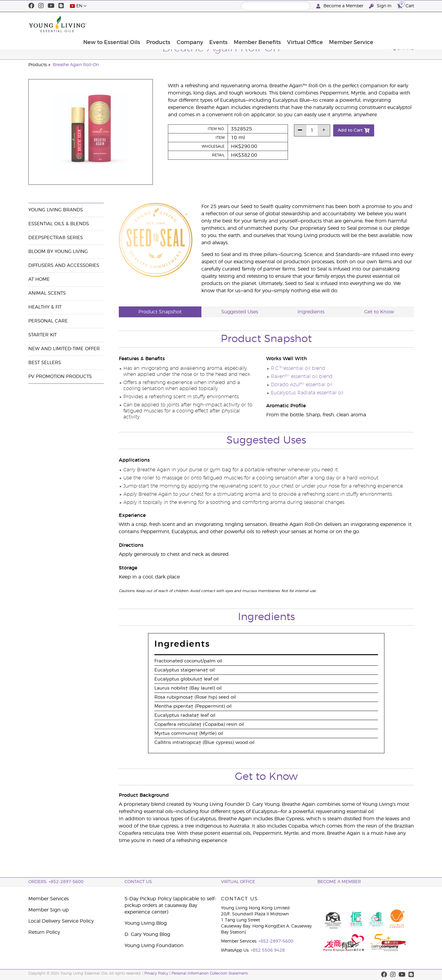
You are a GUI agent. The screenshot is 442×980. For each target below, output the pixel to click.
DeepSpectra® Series (56, 238)
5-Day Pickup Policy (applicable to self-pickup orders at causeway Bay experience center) (170, 905)
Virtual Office (342, 24)
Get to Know (379, 312)
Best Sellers (45, 363)
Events (254, 24)
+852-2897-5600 (276, 941)
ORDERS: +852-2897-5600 (56, 882)
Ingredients (311, 312)
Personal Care (48, 321)
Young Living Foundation (154, 946)
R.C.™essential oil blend (298, 368)
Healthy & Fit (45, 307)
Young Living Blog (146, 923)
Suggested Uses (240, 312)
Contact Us (138, 882)
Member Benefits (294, 24)
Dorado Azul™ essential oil (302, 385)
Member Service (388, 24)
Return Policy (44, 932)
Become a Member (340, 6)
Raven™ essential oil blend (302, 376)
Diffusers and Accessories (64, 266)
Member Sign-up (49, 910)
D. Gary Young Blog (147, 934)
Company (225, 24)
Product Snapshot (160, 312)
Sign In (381, 6)
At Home (39, 279)
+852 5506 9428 (268, 950)
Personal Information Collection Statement (210, 973)
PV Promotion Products (60, 377)
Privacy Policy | (158, 973)
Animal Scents (47, 293)
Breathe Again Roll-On (76, 65)
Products (193, 24)
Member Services (49, 899)
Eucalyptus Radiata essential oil (307, 393)
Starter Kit (43, 335)
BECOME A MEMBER (339, 882)
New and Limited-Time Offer (64, 349)
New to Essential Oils (146, 24)
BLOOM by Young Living (58, 252)
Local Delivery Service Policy (61, 921)
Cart (406, 5)
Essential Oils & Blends (59, 224)
